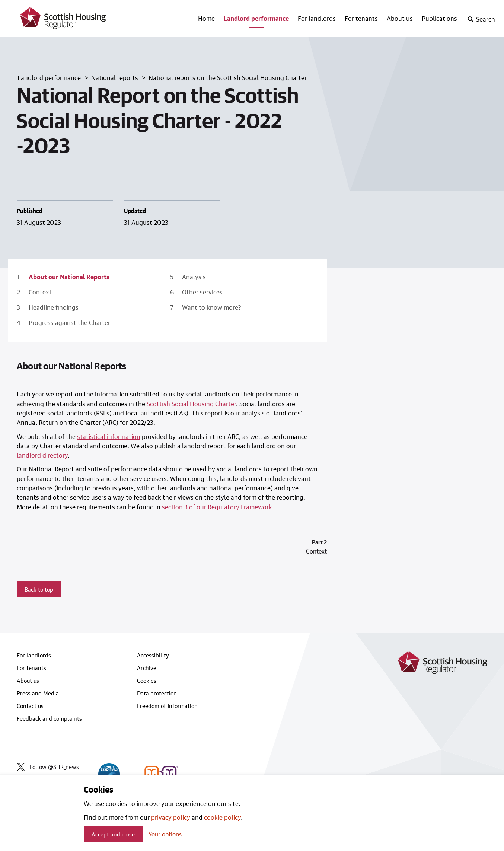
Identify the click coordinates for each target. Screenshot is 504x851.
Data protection (157, 693)
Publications (439, 18)
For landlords (317, 18)
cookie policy (222, 817)
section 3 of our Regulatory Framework (217, 507)
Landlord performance (256, 18)
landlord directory (42, 455)
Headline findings (54, 307)
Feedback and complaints (49, 718)
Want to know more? (212, 307)
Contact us (30, 706)
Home (206, 18)
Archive (147, 668)
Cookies (147, 681)
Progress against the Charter (69, 322)
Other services (202, 292)
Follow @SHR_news (48, 767)
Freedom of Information (167, 706)
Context (40, 292)
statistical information (109, 436)
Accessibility (153, 655)
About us (400, 18)
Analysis (194, 277)
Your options (165, 834)
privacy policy (171, 817)
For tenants (361, 18)
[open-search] (481, 19)
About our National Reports (69, 277)
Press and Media (38, 693)
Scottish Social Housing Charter (191, 404)
